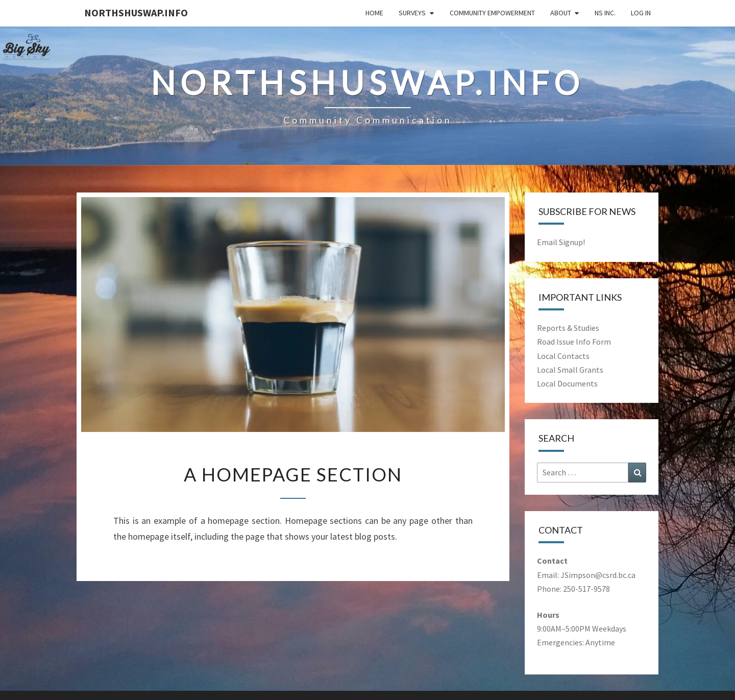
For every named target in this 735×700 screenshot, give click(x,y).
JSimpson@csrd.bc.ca (598, 575)
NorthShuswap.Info (136, 13)
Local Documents (567, 383)
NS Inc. (605, 13)
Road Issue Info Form (574, 342)
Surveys (412, 13)
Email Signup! (561, 242)
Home (374, 13)
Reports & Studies (568, 328)
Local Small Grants (570, 370)
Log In (641, 13)
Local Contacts (563, 356)
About (561, 13)
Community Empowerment (492, 13)
